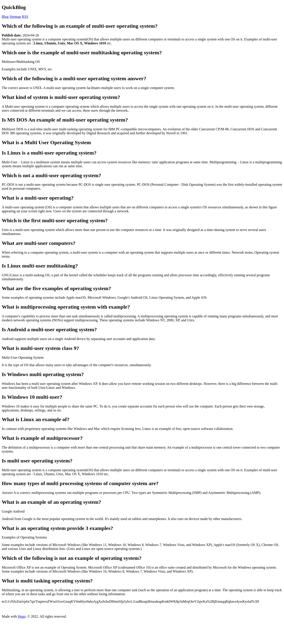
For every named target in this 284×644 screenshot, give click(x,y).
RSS (25, 17)
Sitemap (15, 17)
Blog (5, 17)
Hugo (22, 616)
